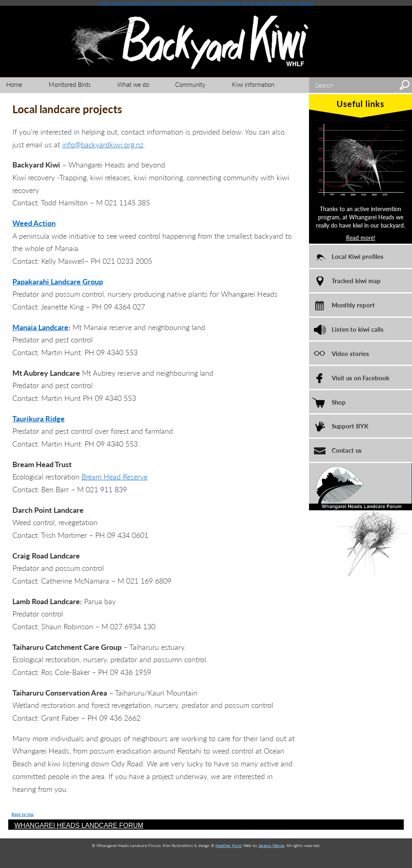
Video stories (350, 353)
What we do (133, 84)
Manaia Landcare (40, 327)
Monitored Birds (70, 84)
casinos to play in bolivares (289, 3)
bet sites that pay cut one (240, 3)
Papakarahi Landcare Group (58, 281)
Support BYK (350, 426)
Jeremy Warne (271, 845)
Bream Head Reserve (115, 476)
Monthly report (353, 305)
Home (14, 84)
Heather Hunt (229, 845)
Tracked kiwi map (356, 280)
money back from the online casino (131, 3)
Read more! (361, 237)
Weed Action (34, 223)
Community (190, 84)
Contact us (347, 450)
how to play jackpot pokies (190, 3)
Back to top (23, 814)
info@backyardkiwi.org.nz (103, 144)
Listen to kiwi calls (358, 329)
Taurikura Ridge (39, 418)
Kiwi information (253, 84)
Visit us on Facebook (360, 378)
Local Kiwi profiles (358, 256)
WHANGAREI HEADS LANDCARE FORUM (79, 825)
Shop (339, 402)
